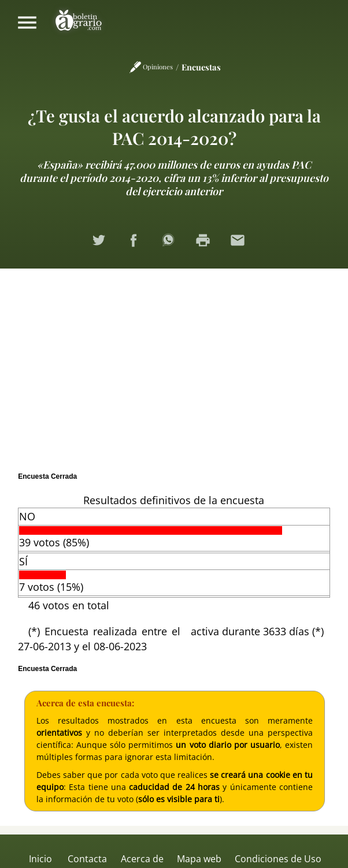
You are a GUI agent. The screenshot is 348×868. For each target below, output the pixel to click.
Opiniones (158, 67)
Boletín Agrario (79, 23)
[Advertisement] (174, 367)
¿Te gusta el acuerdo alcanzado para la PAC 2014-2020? (174, 126)
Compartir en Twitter (105, 246)
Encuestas (201, 67)
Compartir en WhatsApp (174, 246)
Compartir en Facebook (139, 246)
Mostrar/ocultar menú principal (27, 23)
